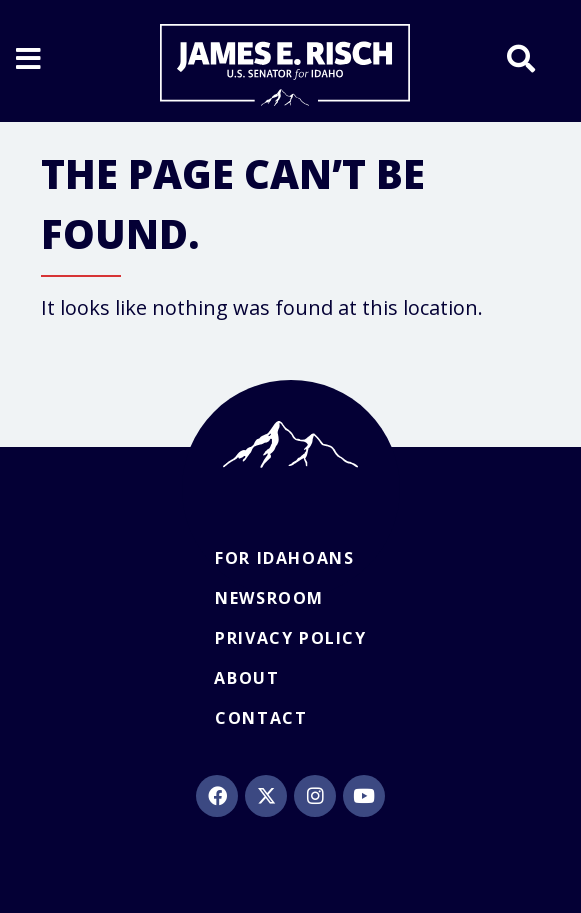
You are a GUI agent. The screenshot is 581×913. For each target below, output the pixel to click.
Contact (261, 718)
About (246, 678)
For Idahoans (284, 558)
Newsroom (269, 598)
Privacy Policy (290, 638)
